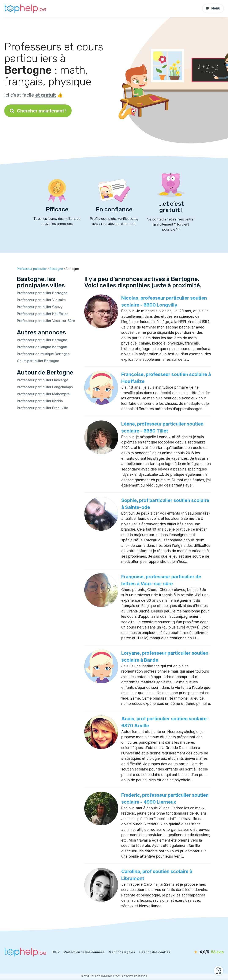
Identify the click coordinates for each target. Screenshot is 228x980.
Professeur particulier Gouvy (40, 307)
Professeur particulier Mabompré (43, 394)
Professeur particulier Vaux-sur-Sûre (46, 321)
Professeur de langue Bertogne (42, 347)
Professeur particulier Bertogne (42, 340)
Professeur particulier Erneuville (42, 408)
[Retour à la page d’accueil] (25, 9)
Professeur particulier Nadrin (40, 401)
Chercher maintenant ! (38, 111)
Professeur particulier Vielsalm (41, 300)
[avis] (199, 952)
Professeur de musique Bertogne (43, 354)
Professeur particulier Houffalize (43, 314)
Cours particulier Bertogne (38, 361)
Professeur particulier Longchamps (45, 387)
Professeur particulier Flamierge (43, 380)
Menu (213, 8)
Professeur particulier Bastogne (42, 293)
